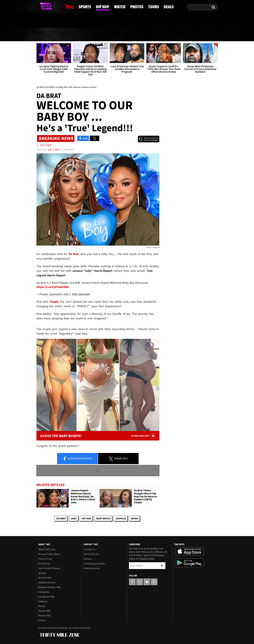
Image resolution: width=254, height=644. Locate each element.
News (45, 34)
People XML (45, 611)
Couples (121, 518)
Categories (44, 592)
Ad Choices (44, 564)
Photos (153, 35)
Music (134, 518)
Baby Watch (103, 518)
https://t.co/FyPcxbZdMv (53, 287)
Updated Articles (47, 583)
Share (77, 459)
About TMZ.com (47, 549)
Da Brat (61, 518)
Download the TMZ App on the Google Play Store (189, 563)
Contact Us (89, 549)
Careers (88, 559)
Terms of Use (45, 559)
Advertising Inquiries (94, 564)
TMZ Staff (45, 145)
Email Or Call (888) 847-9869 (75, 21)
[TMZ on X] (44, 6)
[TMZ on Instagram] (57, 6)
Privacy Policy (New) (49, 554)
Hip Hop (98, 35)
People (42, 606)
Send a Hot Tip (91, 554)
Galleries (43, 601)
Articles (42, 573)
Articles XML (45, 578)
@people (84, 294)
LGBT (74, 518)
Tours (179, 35)
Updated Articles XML (50, 587)
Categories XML (47, 597)
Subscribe (162, 566)
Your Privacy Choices (49, 568)
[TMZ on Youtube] (50, 6)
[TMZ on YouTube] (147, 582)
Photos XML (45, 616)
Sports (70, 35)
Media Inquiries (92, 568)
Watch (126, 35)
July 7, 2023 (54, 150)
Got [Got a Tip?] (47, 21)
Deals (204, 35)
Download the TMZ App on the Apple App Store (189, 551)
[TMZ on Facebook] (39, 6)
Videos (42, 620)
